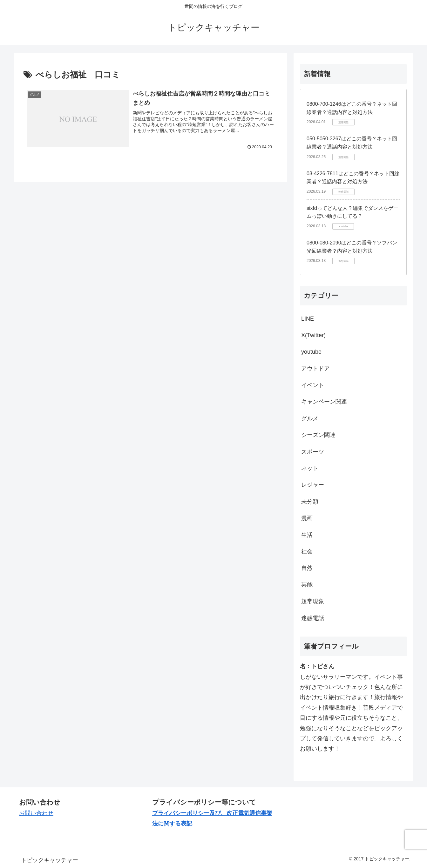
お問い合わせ (36, 813)
